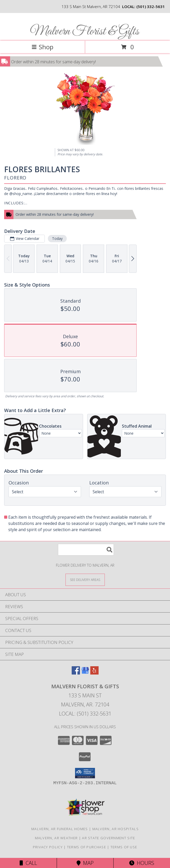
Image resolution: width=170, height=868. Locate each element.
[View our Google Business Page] (85, 673)
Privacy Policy (48, 847)
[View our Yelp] (94, 673)
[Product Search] (86, 550)
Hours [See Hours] (142, 863)
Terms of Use (124, 847)
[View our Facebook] (76, 673)
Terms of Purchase (87, 847)
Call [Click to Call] (28, 863)
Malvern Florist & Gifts (84, 32)
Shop (42, 47)
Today (57, 238)
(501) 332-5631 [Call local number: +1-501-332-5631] (151, 6)
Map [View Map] (85, 863)
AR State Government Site (109, 838)
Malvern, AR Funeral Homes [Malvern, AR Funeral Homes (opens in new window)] (60, 829)
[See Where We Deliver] (85, 579)
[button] (85, 773)
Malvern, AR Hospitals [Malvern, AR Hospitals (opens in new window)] (116, 829)
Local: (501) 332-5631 (85, 714)
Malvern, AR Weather (56, 838)
